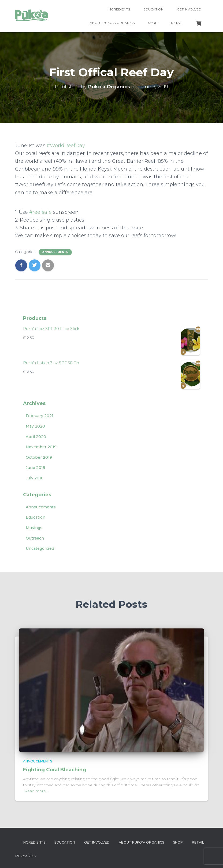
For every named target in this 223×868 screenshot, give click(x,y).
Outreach (35, 538)
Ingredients (119, 9)
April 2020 (36, 437)
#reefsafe (40, 212)
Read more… (36, 791)
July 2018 (35, 478)
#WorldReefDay (66, 146)
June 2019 (36, 468)
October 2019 (39, 457)
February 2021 (40, 416)
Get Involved (189, 9)
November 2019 (41, 447)
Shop (153, 23)
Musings (34, 528)
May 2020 (35, 426)
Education (153, 9)
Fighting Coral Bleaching (55, 770)
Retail (177, 23)
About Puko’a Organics (112, 23)
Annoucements (55, 252)
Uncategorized (40, 548)
